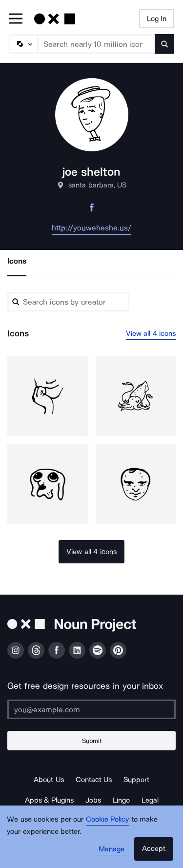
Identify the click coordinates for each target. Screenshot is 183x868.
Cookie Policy (108, 819)
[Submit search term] (164, 44)
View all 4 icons (151, 333)
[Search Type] (23, 44)
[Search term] (97, 44)
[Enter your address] (91, 709)
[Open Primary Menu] (16, 19)
